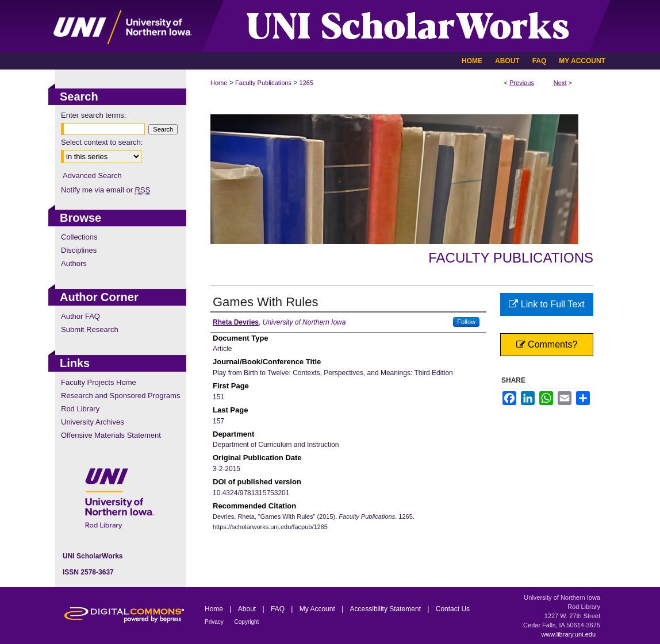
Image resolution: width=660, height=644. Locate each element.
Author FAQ (80, 316)
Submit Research (90, 329)
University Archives (93, 422)
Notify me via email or (105, 190)
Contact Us (453, 609)
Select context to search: (102, 142)
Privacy (215, 622)
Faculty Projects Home (99, 382)
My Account (318, 609)
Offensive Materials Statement (111, 435)
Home (219, 83)
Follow (466, 322)
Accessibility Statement (387, 609)
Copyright (247, 622)
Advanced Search (92, 176)
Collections (79, 237)
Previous (522, 83)
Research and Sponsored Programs (120, 396)
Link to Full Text (546, 304)
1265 (306, 83)
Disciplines (79, 250)
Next (560, 83)
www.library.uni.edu (568, 634)
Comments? (547, 344)
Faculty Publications (263, 83)
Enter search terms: (93, 115)
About (248, 609)
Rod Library (80, 409)
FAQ (279, 609)
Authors (74, 263)
